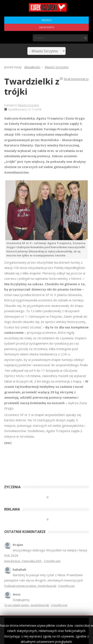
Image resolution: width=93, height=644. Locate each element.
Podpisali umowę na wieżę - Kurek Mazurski (30, 586)
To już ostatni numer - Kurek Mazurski (27, 605)
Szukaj (85, 38)
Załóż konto (46, 27)
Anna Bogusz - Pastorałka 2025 (23, 561)
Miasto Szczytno (29, 105)
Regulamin (47, 634)
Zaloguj (46, 20)
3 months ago (52, 561)
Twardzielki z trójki (32, 86)
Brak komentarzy (76, 79)
